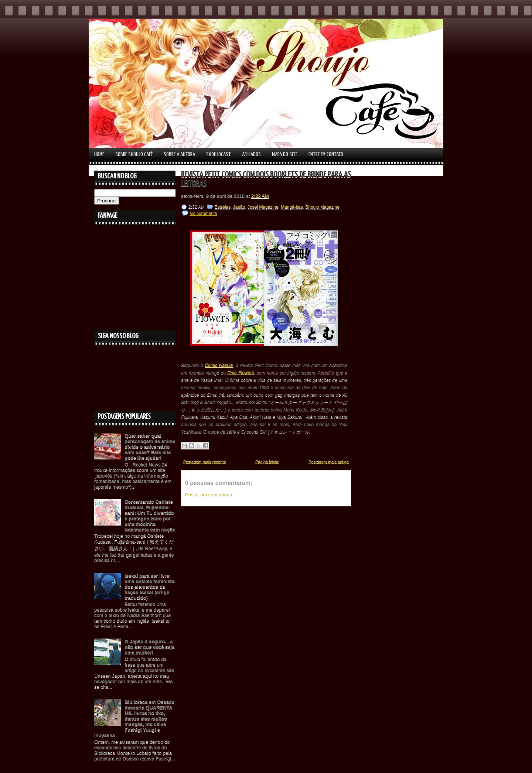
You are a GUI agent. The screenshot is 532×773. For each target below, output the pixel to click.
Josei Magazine (263, 207)
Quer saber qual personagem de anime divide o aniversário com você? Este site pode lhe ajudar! (150, 447)
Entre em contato (326, 155)
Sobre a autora (179, 155)
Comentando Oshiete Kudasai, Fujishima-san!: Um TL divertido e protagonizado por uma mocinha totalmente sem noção (150, 516)
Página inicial (267, 462)
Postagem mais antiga (329, 462)
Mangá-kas (292, 207)
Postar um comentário (209, 495)
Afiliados (251, 155)
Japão (239, 207)
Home (99, 155)
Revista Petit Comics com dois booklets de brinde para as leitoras (266, 179)
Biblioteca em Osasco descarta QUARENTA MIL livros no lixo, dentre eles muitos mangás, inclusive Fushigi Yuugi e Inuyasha (134, 719)
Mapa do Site (285, 155)
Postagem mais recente (205, 462)
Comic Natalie (219, 365)
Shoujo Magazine (322, 207)
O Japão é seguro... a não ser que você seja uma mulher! (149, 647)
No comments (203, 213)
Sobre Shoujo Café (134, 155)
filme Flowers (241, 373)
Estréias (223, 207)
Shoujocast (219, 155)
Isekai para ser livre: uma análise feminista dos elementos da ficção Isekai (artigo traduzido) (149, 587)
